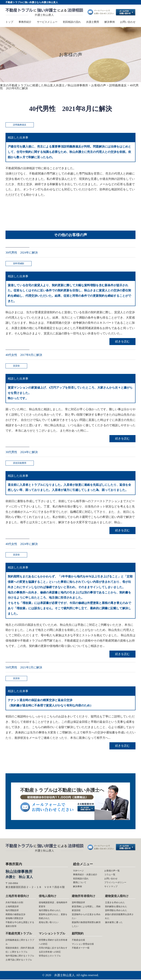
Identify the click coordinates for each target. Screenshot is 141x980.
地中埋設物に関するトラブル (20, 956)
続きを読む (122, 341)
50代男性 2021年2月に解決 (24, 668)
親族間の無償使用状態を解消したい (86, 925)
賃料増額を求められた (116, 911)
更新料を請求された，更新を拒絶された (53, 917)
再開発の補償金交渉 (15, 915)
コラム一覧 (110, 875)
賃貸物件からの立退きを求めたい (86, 917)
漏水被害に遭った (114, 923)
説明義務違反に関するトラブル (20, 943)
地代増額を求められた (50, 911)
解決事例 (110, 22)
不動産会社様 (78, 940)
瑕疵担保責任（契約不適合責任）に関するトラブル (20, 950)
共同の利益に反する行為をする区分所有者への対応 (53, 950)
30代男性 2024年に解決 (22, 253)
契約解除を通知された (116, 907)
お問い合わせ (128, 22)
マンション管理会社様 (83, 945)
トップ (9, 22)
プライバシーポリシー (115, 883)
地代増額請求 (12, 911)
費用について (80, 883)
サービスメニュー (47, 22)
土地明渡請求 (12, 907)
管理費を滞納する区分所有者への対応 (53, 943)
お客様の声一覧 (112, 871)
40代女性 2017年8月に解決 (24, 355)
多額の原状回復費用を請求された (119, 917)
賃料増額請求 (78, 903)
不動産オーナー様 (81, 948)
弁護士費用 (93, 22)
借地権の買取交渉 (14, 919)
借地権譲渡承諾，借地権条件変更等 (53, 905)
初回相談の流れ (72, 22)
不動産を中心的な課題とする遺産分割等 (20, 925)
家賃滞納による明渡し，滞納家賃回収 (86, 909)
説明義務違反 (20, 125)
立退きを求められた (115, 903)
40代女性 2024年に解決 (22, 544)
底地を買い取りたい (49, 923)
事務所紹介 (25, 22)
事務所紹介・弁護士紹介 (85, 875)
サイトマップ (111, 887)
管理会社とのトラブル (50, 956)
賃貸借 (16, 366)
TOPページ (78, 871)
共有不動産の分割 (14, 903)
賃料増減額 (19, 263)
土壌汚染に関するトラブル (19, 960)
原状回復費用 (20, 463)
